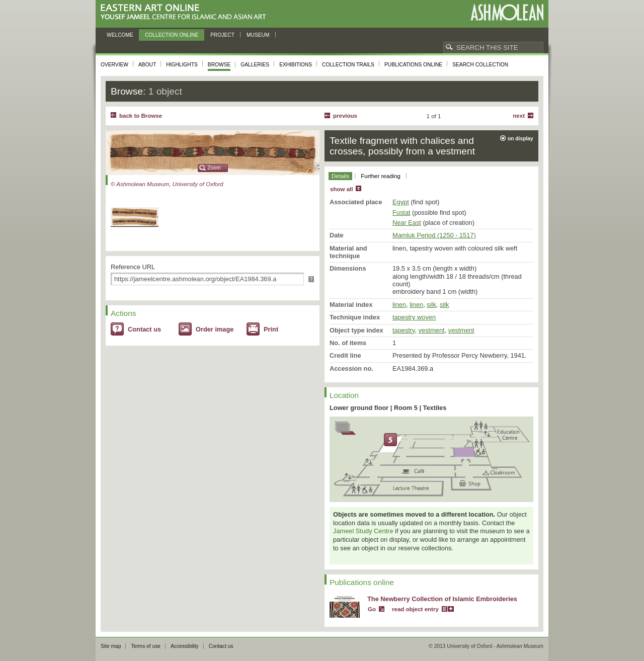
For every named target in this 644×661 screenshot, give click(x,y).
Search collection (480, 65)
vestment (432, 330)
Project (222, 35)
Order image (215, 329)
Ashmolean (507, 12)
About (147, 65)
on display (520, 139)
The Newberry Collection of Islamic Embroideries (442, 599)
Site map (111, 646)
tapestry (404, 330)
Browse (219, 65)
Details (340, 176)
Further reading (381, 176)
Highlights (182, 65)
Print (271, 329)
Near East (407, 223)
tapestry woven (414, 317)
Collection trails (348, 65)
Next (519, 116)
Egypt (401, 202)
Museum (258, 35)
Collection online (172, 35)
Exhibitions (296, 65)
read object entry (415, 609)
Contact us (144, 329)
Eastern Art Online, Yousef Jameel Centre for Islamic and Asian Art (186, 12)
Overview (114, 65)
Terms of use (146, 646)
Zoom (214, 168)
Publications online (413, 65)
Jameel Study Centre (363, 531)
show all (341, 189)
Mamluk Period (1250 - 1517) (434, 235)
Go (372, 609)
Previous (345, 116)
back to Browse (141, 116)
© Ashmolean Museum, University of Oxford (167, 184)
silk (431, 305)
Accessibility (185, 646)
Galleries (255, 65)
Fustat (401, 213)
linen (399, 305)
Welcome (120, 35)
